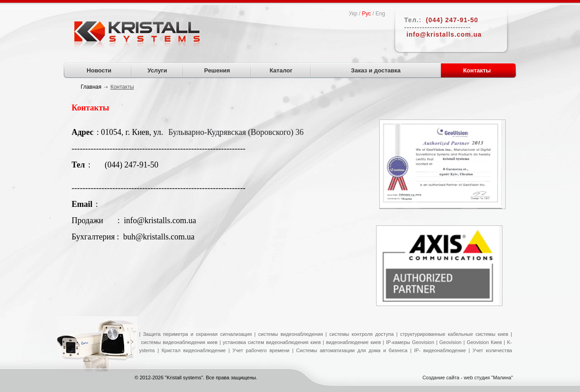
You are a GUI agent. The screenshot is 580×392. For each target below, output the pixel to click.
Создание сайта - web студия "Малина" (468, 378)
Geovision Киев (484, 342)
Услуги (157, 70)
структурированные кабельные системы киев (454, 334)
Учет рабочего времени (261, 350)
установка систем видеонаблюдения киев (272, 342)
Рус (367, 14)
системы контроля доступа (362, 334)
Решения (217, 70)
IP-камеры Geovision (410, 342)
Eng (380, 14)
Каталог (281, 70)
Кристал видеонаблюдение (193, 350)
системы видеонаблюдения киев (179, 342)
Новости (99, 70)
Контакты (477, 70)
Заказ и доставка (376, 70)
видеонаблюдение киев (353, 342)
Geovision (449, 342)
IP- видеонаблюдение (440, 350)
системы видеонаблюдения (291, 334)
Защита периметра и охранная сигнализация (197, 334)
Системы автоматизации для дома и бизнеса (352, 350)
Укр (353, 14)
